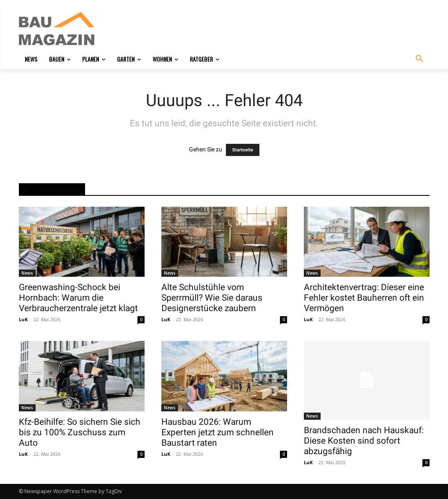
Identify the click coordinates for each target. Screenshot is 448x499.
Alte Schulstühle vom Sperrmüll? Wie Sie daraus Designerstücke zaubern (212, 298)
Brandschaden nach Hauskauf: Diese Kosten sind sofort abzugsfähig (364, 441)
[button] (420, 59)
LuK (23, 319)
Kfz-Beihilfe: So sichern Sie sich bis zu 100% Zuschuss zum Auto (80, 432)
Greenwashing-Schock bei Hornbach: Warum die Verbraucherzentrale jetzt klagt (78, 298)
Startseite (243, 150)
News (27, 273)
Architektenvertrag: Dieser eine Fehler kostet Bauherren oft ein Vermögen (364, 298)
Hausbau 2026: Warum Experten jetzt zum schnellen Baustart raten (218, 432)
